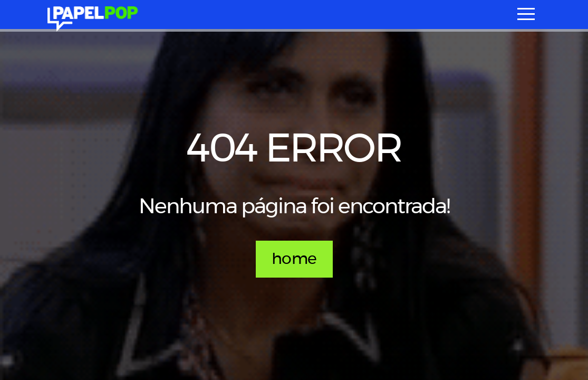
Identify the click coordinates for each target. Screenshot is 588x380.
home (294, 259)
